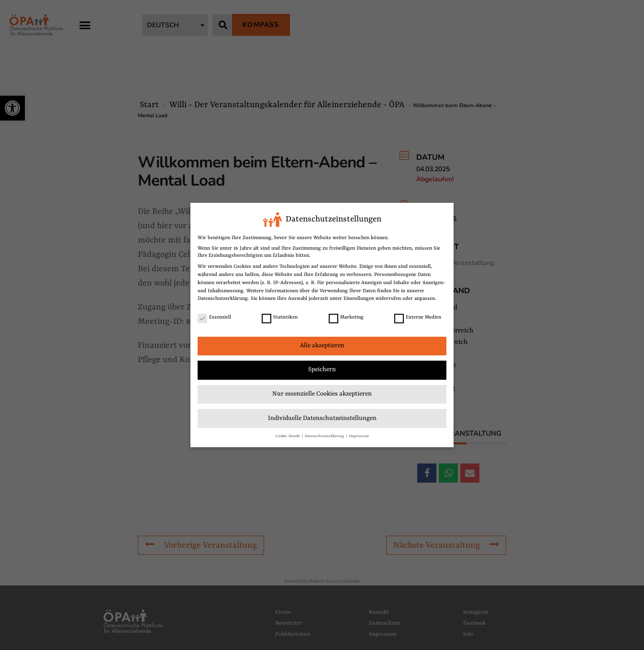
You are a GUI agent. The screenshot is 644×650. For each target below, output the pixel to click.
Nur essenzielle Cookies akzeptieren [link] (322, 394)
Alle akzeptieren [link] (322, 346)
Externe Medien (418, 317)
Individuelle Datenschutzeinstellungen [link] (322, 418)
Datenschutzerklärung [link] (223, 298)
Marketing (346, 317)
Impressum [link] (359, 436)
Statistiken (280, 317)
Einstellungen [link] (359, 298)
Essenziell (214, 317)
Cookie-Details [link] (288, 436)
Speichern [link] (322, 369)
